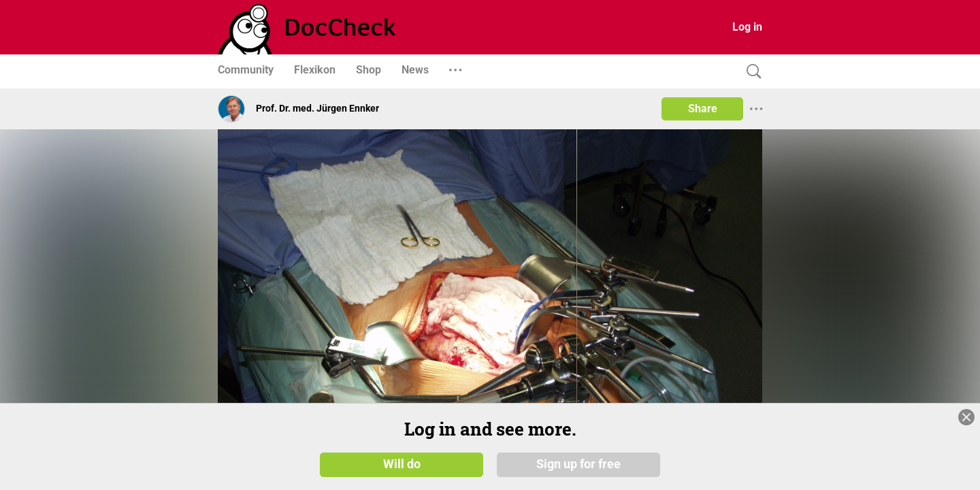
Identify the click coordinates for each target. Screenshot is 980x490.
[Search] (751, 72)
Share (703, 109)
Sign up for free (578, 464)
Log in (747, 27)
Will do (402, 464)
